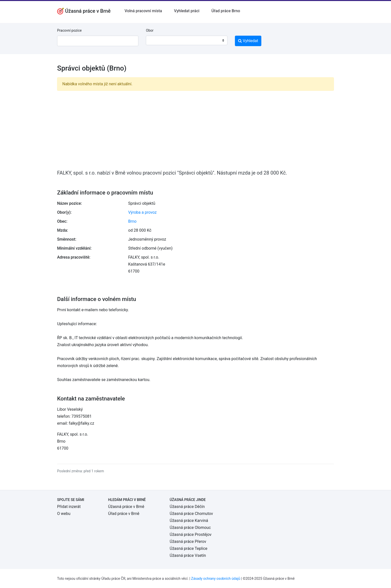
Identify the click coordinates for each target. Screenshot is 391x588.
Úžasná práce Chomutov (191, 514)
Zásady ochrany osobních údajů (216, 579)
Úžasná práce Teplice (189, 548)
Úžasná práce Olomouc (190, 528)
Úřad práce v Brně (124, 514)
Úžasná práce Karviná (189, 521)
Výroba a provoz (142, 212)
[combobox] (187, 40)
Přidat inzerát (69, 507)
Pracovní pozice (69, 30)
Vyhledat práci (187, 11)
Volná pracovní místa (143, 11)
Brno (132, 221)
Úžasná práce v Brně (126, 507)
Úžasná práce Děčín (187, 507)
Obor (150, 30)
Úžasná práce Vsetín (188, 555)
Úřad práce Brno (226, 11)
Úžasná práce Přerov (188, 541)
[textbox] (156, 40)
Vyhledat (248, 41)
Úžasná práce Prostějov (191, 535)
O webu (64, 514)
